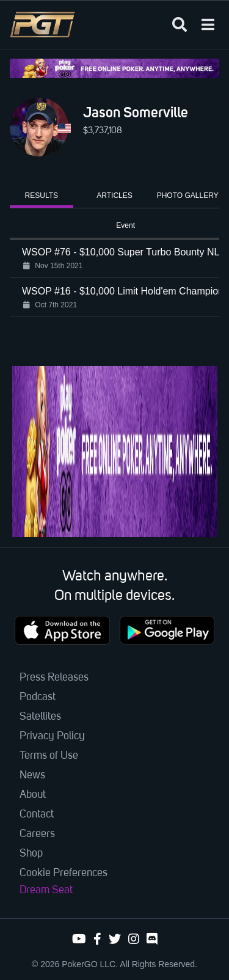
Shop (31, 854)
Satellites (40, 717)
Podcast (38, 697)
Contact (37, 814)
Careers (37, 834)
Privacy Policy (52, 736)
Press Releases (54, 678)
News (32, 775)
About (33, 795)
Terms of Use (49, 756)
